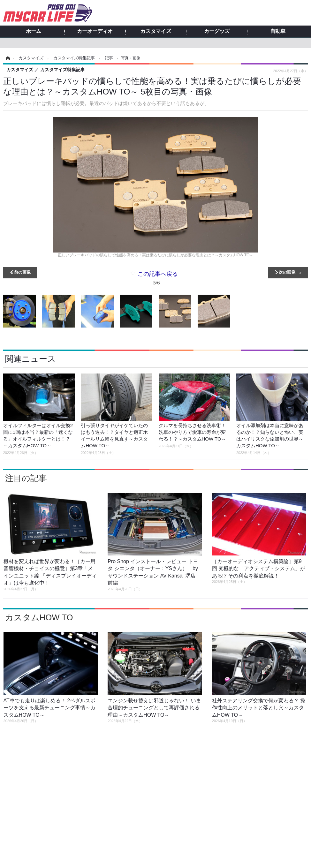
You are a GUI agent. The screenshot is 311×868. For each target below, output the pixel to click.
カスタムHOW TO (39, 617)
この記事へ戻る (158, 279)
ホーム (34, 31)
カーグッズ (217, 31)
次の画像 (287, 272)
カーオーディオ (95, 31)
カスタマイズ (156, 31)
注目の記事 (26, 478)
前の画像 (22, 272)
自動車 (278, 31)
